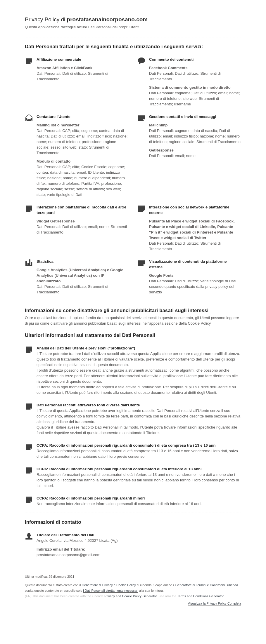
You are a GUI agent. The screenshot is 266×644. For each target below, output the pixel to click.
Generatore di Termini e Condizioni (200, 585)
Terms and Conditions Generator (200, 596)
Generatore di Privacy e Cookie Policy (109, 585)
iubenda (232, 585)
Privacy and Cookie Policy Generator (131, 596)
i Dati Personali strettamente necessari (110, 591)
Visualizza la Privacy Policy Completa (214, 604)
